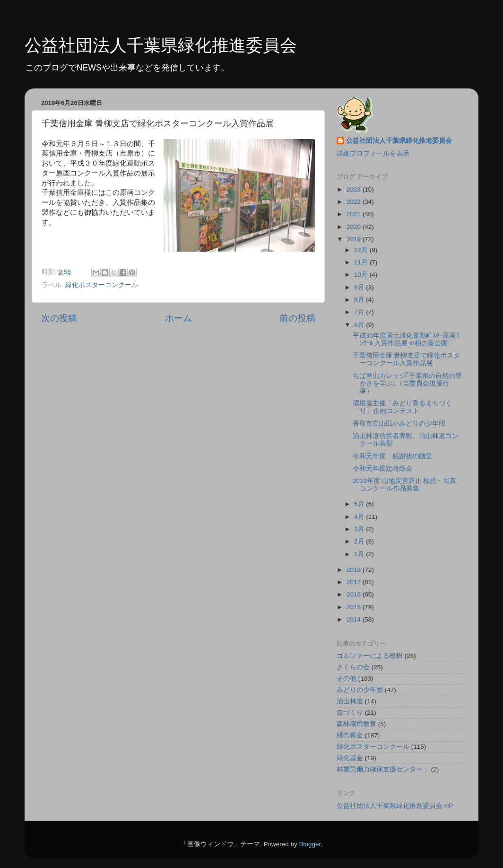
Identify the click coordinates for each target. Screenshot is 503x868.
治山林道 (350, 701)
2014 (355, 619)
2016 (355, 594)
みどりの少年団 (360, 690)
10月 (362, 275)
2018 (355, 570)
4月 (360, 517)
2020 (355, 227)
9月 (360, 287)
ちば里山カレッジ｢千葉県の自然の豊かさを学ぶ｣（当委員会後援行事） (407, 383)
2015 (355, 607)
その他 (347, 679)
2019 (355, 239)
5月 (360, 504)
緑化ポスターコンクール (102, 285)
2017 (355, 582)
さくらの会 (353, 667)
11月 (362, 262)
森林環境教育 (356, 724)
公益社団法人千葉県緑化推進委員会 (161, 45)
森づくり (350, 713)
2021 (355, 214)
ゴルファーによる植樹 (370, 656)
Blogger (310, 844)
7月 (360, 312)
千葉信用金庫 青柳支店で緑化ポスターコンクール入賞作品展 (407, 359)
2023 (355, 189)
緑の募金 (350, 735)
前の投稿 (297, 318)
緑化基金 (350, 758)
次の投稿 (59, 318)
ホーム (178, 318)
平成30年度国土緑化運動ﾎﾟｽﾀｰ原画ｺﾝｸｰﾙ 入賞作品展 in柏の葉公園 (406, 339)
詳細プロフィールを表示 (373, 153)
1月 (360, 554)
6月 (360, 325)
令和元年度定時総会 (382, 469)
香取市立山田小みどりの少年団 (399, 424)
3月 (360, 529)
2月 (360, 541)
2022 (355, 202)
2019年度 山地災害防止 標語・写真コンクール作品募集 (405, 485)
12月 (362, 250)
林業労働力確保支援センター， (383, 769)
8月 (360, 300)
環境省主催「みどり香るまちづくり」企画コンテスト (402, 407)
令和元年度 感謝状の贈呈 (392, 456)
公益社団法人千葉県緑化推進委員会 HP (395, 806)
